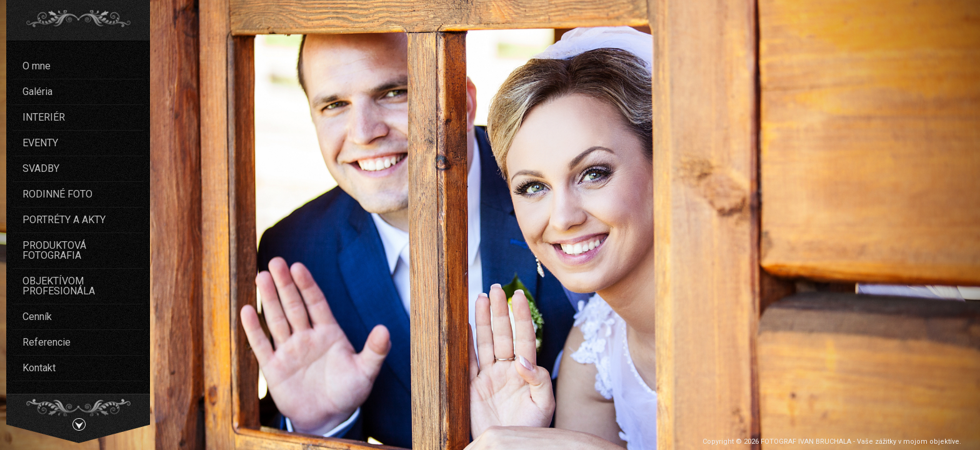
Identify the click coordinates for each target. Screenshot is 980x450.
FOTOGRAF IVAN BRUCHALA (806, 442)
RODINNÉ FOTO (57, 194)
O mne (37, 66)
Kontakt (39, 368)
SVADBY (41, 168)
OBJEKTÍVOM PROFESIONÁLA (59, 286)
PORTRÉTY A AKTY (64, 220)
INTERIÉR (44, 117)
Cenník (37, 317)
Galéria (37, 92)
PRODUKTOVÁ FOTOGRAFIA (54, 250)
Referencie (47, 342)
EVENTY (40, 143)
